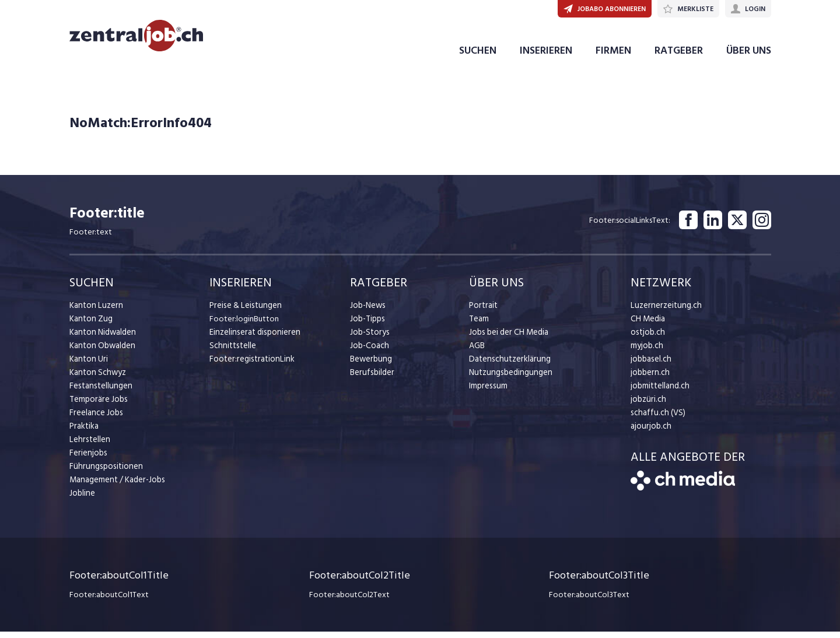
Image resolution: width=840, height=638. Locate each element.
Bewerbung (370, 366)
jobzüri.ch (647, 406)
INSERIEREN (546, 57)
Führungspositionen (104, 473)
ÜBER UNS (749, 57)
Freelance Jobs (95, 420)
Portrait (483, 312)
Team (479, 326)
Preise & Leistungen (244, 312)
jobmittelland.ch (659, 393)
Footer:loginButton (244, 326)
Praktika (84, 433)
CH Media (647, 326)
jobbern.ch (649, 379)
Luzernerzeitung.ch (664, 312)
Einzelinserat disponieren (253, 339)
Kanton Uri (88, 366)
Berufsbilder (371, 379)
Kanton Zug (90, 326)
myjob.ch (646, 353)
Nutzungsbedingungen (508, 379)
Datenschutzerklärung (507, 366)
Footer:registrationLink (250, 366)
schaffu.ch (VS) (656, 420)
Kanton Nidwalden (102, 339)
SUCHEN (478, 57)
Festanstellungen (99, 393)
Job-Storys (369, 339)
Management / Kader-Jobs (116, 487)
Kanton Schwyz (97, 379)
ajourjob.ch (650, 433)
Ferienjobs (87, 460)
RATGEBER (679, 57)
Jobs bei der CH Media (508, 339)
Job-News (367, 312)
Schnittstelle (232, 353)
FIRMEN (613, 57)
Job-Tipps (367, 326)
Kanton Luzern (94, 312)
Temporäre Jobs (97, 406)
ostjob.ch (647, 339)
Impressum (487, 393)
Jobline (82, 500)
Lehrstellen (88, 446)
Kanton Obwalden (101, 353)
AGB (477, 353)
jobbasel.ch (650, 366)
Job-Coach (369, 353)
